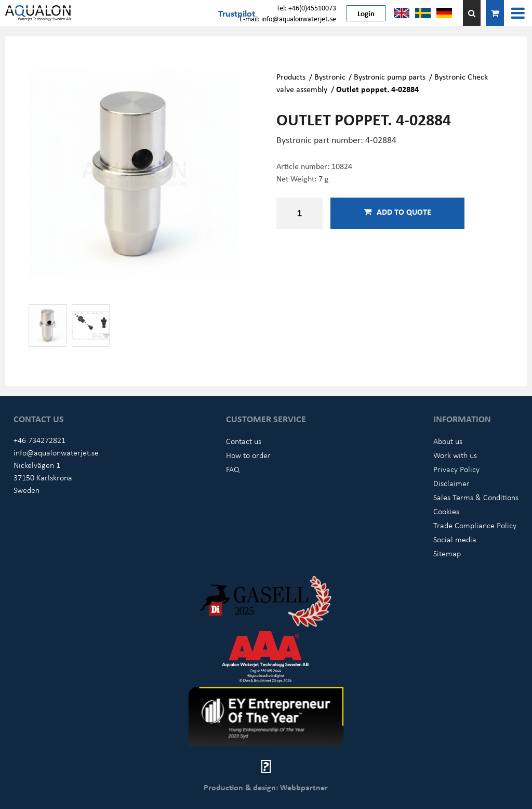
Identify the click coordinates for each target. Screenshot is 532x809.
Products (291, 76)
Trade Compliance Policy (475, 525)
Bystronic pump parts (390, 76)
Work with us (455, 455)
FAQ (233, 469)
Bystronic (330, 76)
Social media (455, 539)
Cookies (446, 511)
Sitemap (447, 553)
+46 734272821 (39, 440)
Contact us (244, 441)
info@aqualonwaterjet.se (56, 452)
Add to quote (397, 212)
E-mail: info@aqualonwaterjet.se (288, 18)
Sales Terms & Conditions (476, 497)
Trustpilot (237, 13)
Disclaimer (451, 483)
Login (366, 13)
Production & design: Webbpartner (266, 787)
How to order (248, 455)
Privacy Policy (456, 469)
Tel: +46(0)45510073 (306, 8)
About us (448, 441)
